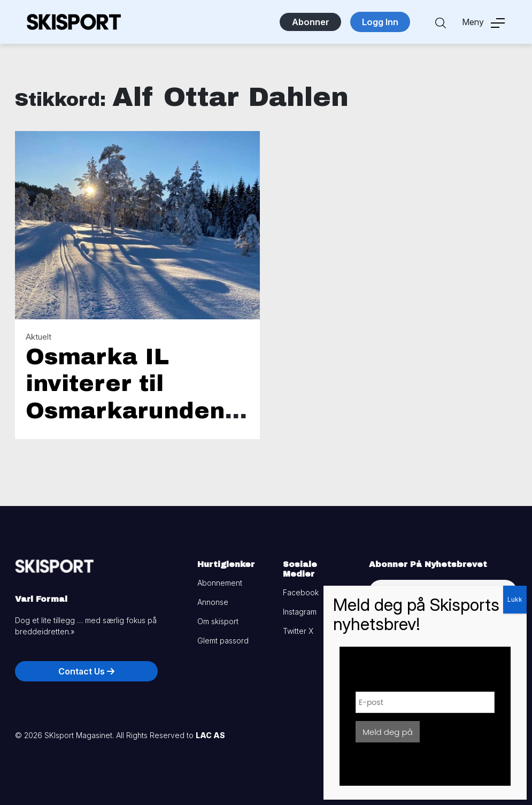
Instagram (300, 612)
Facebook (301, 592)
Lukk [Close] (515, 599)
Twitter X (298, 631)
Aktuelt (38, 337)
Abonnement (220, 583)
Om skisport (218, 621)
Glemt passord (223, 641)
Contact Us (86, 671)
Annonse (213, 602)
